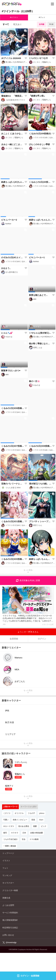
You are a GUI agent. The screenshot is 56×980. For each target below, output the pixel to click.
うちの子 (31, 840)
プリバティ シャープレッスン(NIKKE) (40, 548)
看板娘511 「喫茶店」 (12, 96)
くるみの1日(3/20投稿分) (13, 586)
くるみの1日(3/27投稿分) (13, 473)
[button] (5, 55)
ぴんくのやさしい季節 (39, 171)
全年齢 (42, 24)
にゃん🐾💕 (7, 360)
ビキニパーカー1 (37, 284)
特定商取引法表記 (10, 954)
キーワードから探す (29, 834)
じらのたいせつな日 (38, 58)
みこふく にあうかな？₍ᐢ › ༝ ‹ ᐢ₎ (13, 134)
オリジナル (19, 840)
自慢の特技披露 (36, 860)
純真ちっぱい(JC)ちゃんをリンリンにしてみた (13, 209)
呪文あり (17, 24)
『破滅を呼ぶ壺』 (37, 96)
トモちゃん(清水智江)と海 (40, 360)
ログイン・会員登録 (28, 976)
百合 (24, 866)
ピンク (44, 853)
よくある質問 (8, 932)
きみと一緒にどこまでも (13, 171)
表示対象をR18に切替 (28, 608)
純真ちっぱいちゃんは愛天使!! (40, 586)
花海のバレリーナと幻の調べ (13, 510)
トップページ (8, 880)
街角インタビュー (20, 847)
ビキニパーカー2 (9, 247)
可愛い (6, 847)
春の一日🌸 (34, 435)
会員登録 (14, 665)
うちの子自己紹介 (10, 866)
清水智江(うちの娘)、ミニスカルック (40, 511)
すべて (6, 24)
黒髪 (35, 853)
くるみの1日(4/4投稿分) (40, 134)
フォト (5, 895)
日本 (24, 860)
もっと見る (28, 598)
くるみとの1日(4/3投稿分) (40, 209)
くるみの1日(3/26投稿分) (40, 473)
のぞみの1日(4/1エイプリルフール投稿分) (13, 284)
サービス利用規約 (10, 940)
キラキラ (15, 860)
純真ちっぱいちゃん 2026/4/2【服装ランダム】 (40, 247)
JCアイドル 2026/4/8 (11, 58)
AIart (41, 847)
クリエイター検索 (10, 917)
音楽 (33, 847)
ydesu (42, 840)
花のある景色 (24, 853)
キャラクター (8, 910)
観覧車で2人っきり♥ (11, 398)
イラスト (6, 887)
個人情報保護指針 (10, 947)
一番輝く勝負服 (10, 873)
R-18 (51, 24)
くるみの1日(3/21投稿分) (13, 548)
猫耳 (5, 860)
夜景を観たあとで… (38, 322)
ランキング (7, 902)
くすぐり (7, 840)
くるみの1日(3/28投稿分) (13, 435)
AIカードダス (9, 853)
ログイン (42, 665)
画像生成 (6, 925)
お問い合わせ (8, 962)
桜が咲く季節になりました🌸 (40, 397)
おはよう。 (6, 322)
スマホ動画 (34, 866)
